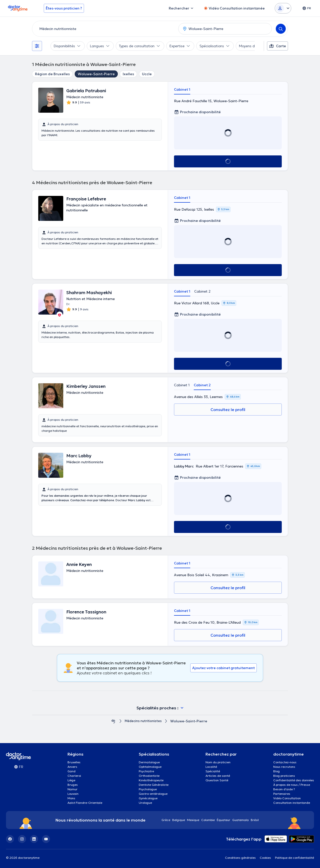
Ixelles (128, 74)
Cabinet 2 (202, 291)
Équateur (223, 820)
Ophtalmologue (150, 767)
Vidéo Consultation (287, 798)
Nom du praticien (218, 762)
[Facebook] (10, 839)
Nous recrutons (284, 767)
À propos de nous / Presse (292, 785)
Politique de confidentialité (294, 858)
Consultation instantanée (292, 803)
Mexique (193, 820)
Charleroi (74, 776)
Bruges (73, 785)
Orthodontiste (149, 776)
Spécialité (213, 771)
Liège (71, 780)
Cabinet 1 (182, 89)
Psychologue (148, 789)
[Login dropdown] (283, 8)
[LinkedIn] (34, 839)
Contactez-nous (285, 762)
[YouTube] (46, 839)
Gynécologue (148, 798)
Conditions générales (240, 858)
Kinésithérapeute (151, 780)
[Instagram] (22, 839)
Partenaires (282, 794)
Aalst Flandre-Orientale (85, 803)
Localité (211, 767)
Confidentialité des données (294, 780)
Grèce (166, 820)
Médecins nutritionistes (143, 721)
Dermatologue (149, 762)
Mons (71, 798)
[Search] (281, 29)
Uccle (147, 74)
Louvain (73, 794)
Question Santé (217, 780)
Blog (276, 771)
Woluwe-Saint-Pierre (96, 74)
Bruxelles (74, 762)
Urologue (145, 803)
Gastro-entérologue (153, 794)
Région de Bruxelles (52, 74)
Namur (72, 789)
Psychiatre (146, 771)
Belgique (179, 820)
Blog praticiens (284, 776)
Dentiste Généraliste (154, 785)
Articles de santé (218, 776)
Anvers (72, 767)
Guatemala (240, 820)
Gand (71, 771)
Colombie (208, 820)
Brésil (255, 820)
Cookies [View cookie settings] (265, 858)
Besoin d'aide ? (284, 789)
